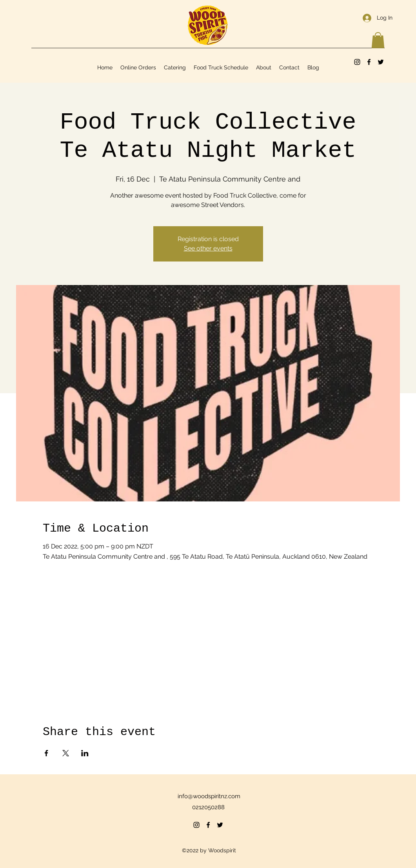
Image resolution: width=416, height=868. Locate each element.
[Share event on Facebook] (46, 753)
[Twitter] (381, 62)
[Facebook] (369, 62)
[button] (378, 40)
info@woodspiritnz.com (209, 796)
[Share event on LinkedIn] (85, 753)
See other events (208, 248)
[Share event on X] (66, 753)
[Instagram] (357, 62)
